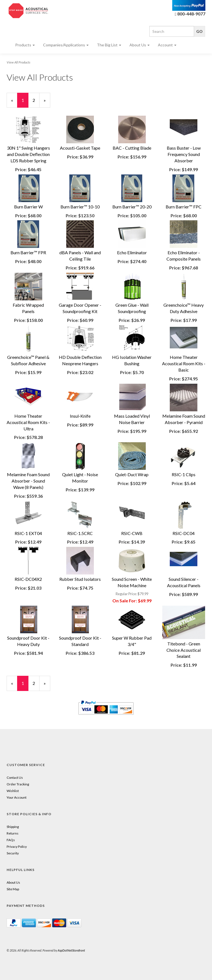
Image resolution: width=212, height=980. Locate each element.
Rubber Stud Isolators (80, 579)
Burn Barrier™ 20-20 (132, 207)
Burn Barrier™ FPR (28, 252)
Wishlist (13, 791)
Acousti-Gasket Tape (80, 148)
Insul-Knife (80, 416)
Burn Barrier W (28, 207)
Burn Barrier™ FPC (184, 207)
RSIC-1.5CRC (80, 533)
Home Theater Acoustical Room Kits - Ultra (28, 422)
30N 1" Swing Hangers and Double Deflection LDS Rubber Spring (28, 154)
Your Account (17, 797)
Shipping (13, 827)
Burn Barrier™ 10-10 (80, 207)
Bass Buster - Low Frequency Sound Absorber (184, 154)
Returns (13, 833)
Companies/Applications (66, 45)
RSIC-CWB (132, 533)
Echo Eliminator (132, 252)
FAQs (11, 840)
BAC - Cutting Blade (132, 148)
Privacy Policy (17, 847)
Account (167, 45)
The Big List (109, 45)
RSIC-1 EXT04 (28, 533)
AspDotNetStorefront (71, 950)
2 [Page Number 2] (36, 100)
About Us (140, 45)
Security (13, 853)
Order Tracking (18, 784)
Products (25, 45)
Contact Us (15, 778)
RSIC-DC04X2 (28, 579)
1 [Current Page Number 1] (25, 103)
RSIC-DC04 (184, 533)
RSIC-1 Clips (184, 474)
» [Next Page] (47, 103)
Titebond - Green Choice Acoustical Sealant (184, 650)
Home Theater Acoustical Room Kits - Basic (184, 363)
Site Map (13, 889)
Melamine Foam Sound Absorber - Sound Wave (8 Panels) (28, 481)
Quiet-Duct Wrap (132, 474)
